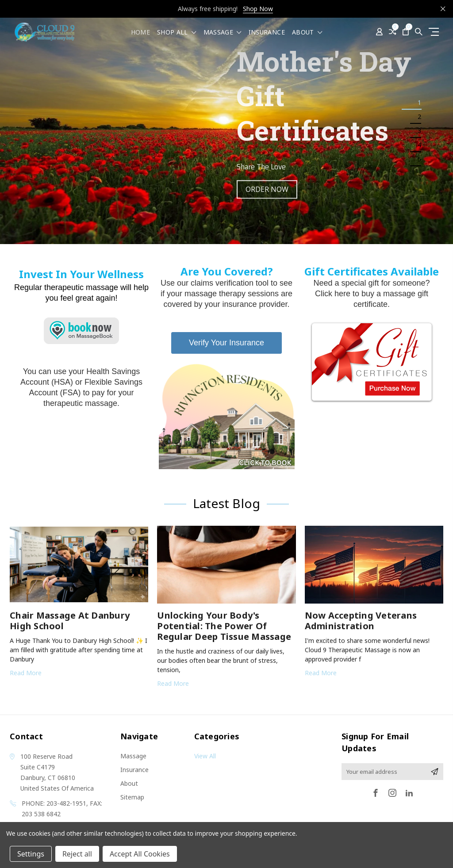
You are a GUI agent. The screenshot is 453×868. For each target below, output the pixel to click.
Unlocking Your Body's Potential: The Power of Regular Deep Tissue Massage (224, 626)
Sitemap (132, 797)
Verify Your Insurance (226, 343)
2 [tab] (419, 117)
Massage (223, 33)
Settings (31, 854)
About (307, 33)
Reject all (77, 854)
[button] (227, 416)
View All (205, 756)
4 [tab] (419, 145)
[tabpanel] (226, 131)
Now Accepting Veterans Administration (361, 621)
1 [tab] (419, 102)
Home (140, 33)
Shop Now (258, 9)
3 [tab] (419, 131)
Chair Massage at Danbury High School (70, 621)
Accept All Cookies (140, 854)
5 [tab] (419, 159)
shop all (177, 33)
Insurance (267, 33)
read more (26, 673)
